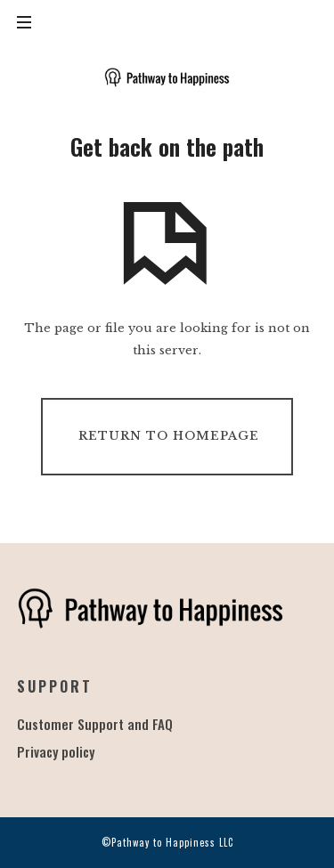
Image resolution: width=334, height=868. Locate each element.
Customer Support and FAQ (95, 724)
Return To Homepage (169, 436)
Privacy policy (56, 751)
